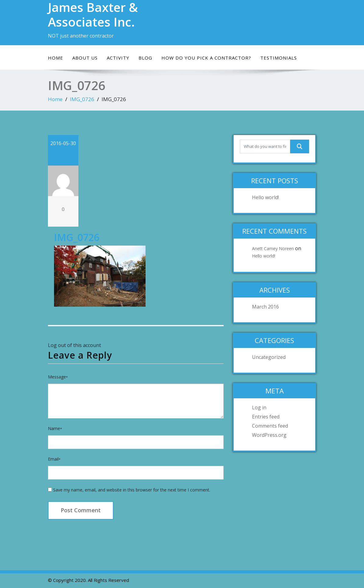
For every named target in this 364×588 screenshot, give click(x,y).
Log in (259, 407)
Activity (118, 58)
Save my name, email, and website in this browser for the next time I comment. (132, 490)
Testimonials (279, 58)
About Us (85, 58)
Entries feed (266, 417)
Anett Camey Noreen (273, 248)
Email (54, 459)
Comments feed (270, 426)
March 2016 (265, 307)
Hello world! (265, 197)
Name (55, 428)
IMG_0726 (82, 99)
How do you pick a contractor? (206, 58)
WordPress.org (269, 435)
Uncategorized (269, 357)
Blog (145, 58)
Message (58, 377)
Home (56, 58)
